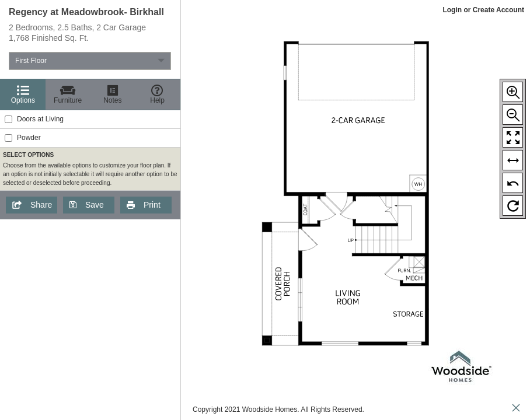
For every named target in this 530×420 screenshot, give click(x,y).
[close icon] (516, 409)
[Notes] (113, 94)
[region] (90, 210)
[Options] (23, 94)
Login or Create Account (483, 10)
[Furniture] (68, 94)
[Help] (157, 94)
